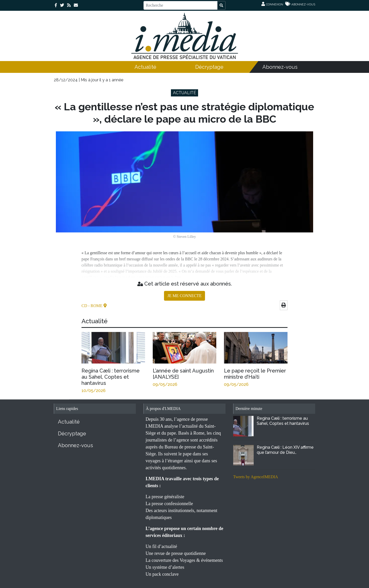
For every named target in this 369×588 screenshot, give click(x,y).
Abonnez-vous (280, 67)
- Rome (96, 306)
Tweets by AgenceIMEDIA (256, 477)
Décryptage (209, 67)
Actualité (145, 67)
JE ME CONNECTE (184, 296)
